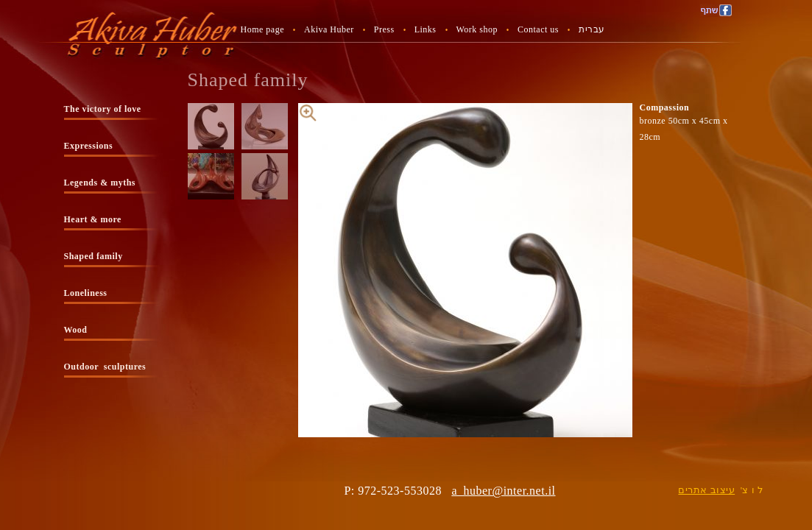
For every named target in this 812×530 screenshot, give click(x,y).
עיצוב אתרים (706, 490)
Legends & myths (100, 183)
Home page (262, 29)
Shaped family (93, 256)
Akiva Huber (329, 29)
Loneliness (86, 293)
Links (426, 29)
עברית (592, 29)
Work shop (477, 29)
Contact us (538, 29)
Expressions (89, 146)
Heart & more (93, 219)
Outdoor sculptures (105, 367)
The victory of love (103, 109)
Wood (76, 330)
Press (384, 29)
